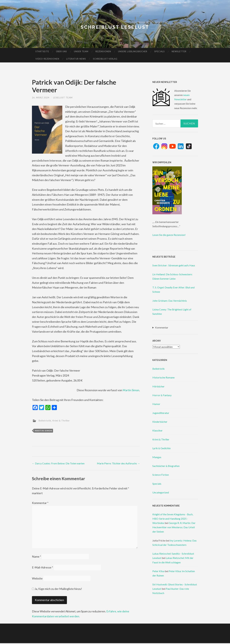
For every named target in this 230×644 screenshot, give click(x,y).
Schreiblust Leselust (115, 27)
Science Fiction (161, 475)
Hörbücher (158, 386)
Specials (159, 51)
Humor (156, 404)
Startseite (42, 51)
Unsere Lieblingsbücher (133, 51)
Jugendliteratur (161, 413)
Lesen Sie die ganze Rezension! (169, 235)
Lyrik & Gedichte (161, 448)
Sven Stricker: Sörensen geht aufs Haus (174, 265)
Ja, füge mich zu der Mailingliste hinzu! (57, 590)
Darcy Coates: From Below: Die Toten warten (58, 463)
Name (36, 557)
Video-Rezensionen (47, 59)
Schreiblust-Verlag (105, 59)
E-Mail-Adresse (42, 568)
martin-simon (43, 431)
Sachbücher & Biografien (166, 466)
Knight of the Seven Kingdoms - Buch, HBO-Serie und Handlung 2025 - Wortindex (173, 519)
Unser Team (81, 51)
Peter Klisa (158, 571)
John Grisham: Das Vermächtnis (170, 301)
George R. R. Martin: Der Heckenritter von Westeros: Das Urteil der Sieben (174, 527)
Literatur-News (76, 59)
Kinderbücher (160, 422)
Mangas (157, 457)
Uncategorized (161, 492)
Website (37, 579)
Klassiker (157, 430)
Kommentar (40, 503)
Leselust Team (63, 97)
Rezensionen (103, 51)
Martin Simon (131, 390)
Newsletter (179, 51)
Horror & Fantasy (162, 395)
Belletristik (45, 420)
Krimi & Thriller (61, 420)
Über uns (61, 51)
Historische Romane (163, 377)
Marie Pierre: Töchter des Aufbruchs (118, 463)
